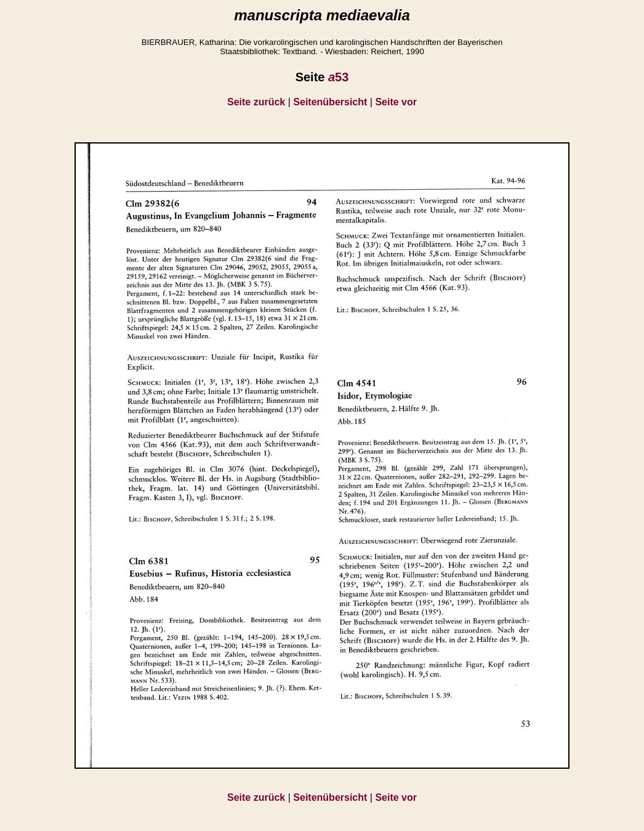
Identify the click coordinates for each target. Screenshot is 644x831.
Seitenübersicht (330, 102)
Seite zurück (256, 102)
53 (338, 77)
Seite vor (396, 102)
